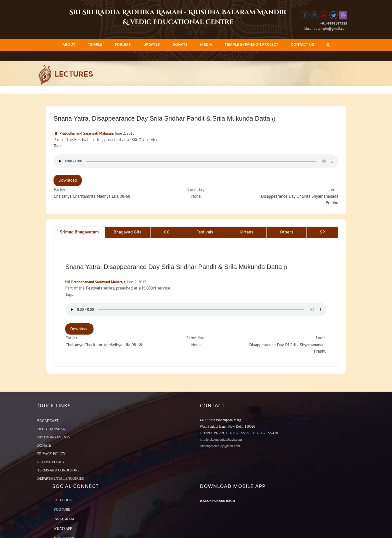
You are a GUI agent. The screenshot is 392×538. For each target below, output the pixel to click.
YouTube (62, 510)
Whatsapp (63, 529)
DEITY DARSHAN (51, 429)
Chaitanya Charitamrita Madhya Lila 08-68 (92, 196)
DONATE (44, 446)
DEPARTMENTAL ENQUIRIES (60, 479)
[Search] (328, 45)
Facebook (63, 500)
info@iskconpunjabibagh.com (221, 440)
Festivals (82, 140)
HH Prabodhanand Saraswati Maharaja (83, 133)
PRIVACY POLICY (51, 454)
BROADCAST (48, 421)
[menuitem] (69, 45)
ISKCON (137, 140)
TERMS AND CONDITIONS (58, 470)
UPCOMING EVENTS (54, 437)
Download (68, 180)
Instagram (64, 519)
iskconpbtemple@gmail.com (325, 29)
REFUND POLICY (51, 462)
